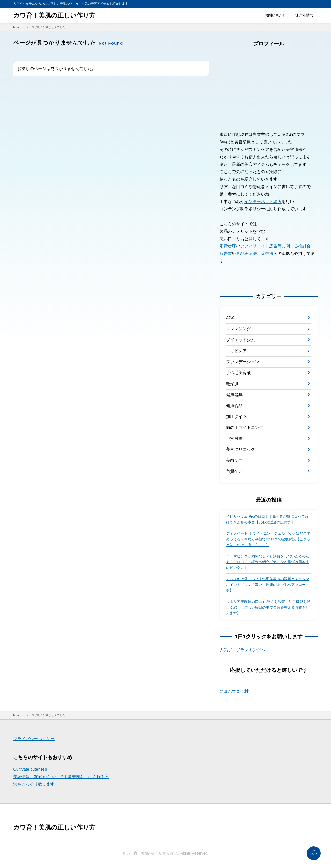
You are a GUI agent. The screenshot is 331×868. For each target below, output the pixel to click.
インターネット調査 (263, 202)
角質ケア (234, 472)
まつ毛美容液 (238, 373)
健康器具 (234, 395)
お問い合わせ (275, 15)
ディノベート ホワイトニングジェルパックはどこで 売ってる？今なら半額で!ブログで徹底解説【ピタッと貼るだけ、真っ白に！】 (268, 540)
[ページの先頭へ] (314, 853)
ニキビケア (236, 351)
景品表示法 (246, 254)
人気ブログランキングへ (242, 650)
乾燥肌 (232, 384)
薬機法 (267, 254)
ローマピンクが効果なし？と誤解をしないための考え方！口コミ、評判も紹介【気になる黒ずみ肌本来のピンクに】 (268, 563)
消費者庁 (228, 246)
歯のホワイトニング (245, 428)
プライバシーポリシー (34, 739)
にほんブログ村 (234, 692)
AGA (230, 318)
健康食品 (234, 406)
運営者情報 (304, 15)
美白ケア (234, 461)
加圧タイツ (236, 417)
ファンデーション (243, 362)
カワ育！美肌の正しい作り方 (54, 15)
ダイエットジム (240, 340)
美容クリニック (240, 450)
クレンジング (238, 329)
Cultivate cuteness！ (32, 770)
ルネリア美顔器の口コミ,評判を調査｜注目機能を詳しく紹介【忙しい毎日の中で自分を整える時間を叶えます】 (268, 608)
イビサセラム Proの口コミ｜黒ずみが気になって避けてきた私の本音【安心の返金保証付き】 (267, 520)
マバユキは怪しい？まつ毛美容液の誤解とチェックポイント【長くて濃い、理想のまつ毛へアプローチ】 (268, 585)
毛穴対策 (234, 439)
